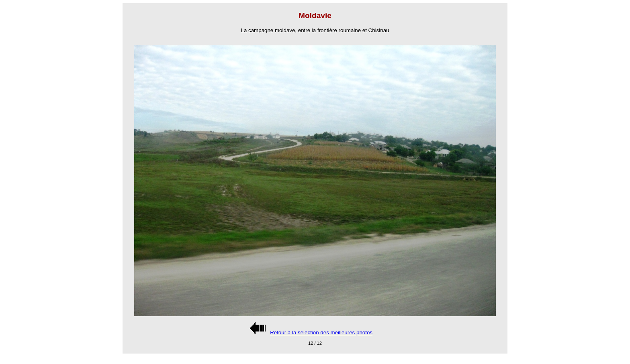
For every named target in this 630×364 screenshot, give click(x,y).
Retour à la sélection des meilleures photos (321, 332)
